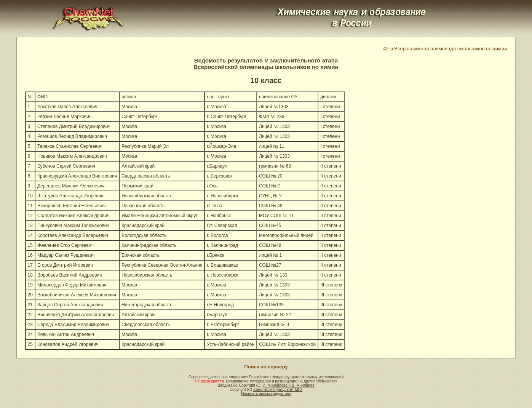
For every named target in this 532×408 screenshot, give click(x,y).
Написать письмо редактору (266, 394)
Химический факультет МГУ (278, 390)
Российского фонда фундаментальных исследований (296, 377)
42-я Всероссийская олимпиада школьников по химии (445, 49)
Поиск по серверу (266, 367)
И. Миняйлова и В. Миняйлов (288, 385)
